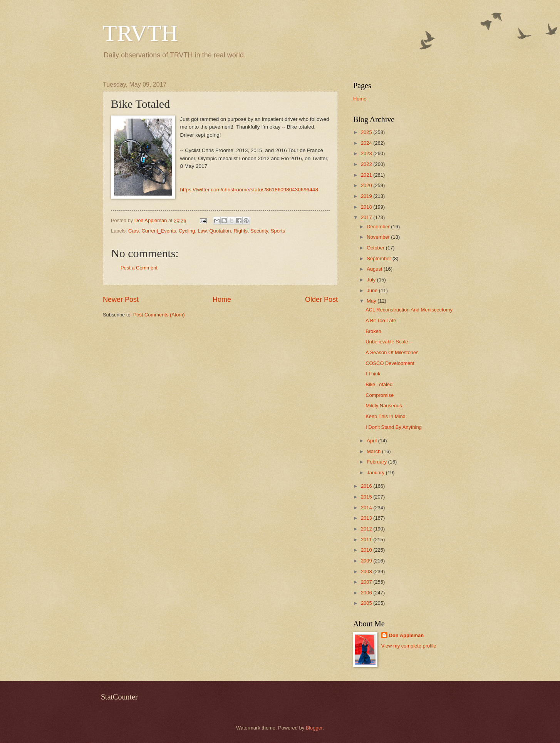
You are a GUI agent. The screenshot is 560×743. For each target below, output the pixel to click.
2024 (367, 143)
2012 (367, 529)
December (379, 227)
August (375, 269)
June (373, 290)
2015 (367, 497)
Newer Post (121, 300)
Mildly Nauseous (384, 406)
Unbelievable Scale (387, 342)
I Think (373, 374)
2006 (367, 593)
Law (202, 231)
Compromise (380, 395)
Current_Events (158, 231)
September (380, 259)
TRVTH (140, 33)
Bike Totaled (379, 384)
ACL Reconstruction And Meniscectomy (409, 310)
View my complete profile (409, 646)
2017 (367, 217)
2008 (367, 571)
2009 (367, 561)
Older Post (321, 300)
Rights (241, 231)
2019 (367, 196)
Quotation (220, 231)
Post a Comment (139, 268)
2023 (367, 153)
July (372, 280)
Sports (278, 231)
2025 (367, 132)
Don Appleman (406, 635)
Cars (133, 231)
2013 (367, 518)
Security (259, 231)
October (376, 248)
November (379, 237)
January (376, 473)
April (372, 441)
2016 (367, 486)
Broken (373, 331)
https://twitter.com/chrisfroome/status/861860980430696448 (249, 190)
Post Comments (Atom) (159, 315)
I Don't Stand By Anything (394, 427)
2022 (367, 164)
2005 (367, 603)
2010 (367, 550)
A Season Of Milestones (392, 352)
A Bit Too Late (381, 320)
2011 (367, 540)
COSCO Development (390, 363)
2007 (367, 582)
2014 (367, 508)
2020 (367, 185)
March (374, 451)
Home (222, 300)
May (372, 301)
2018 (367, 207)
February (377, 462)
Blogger (314, 728)
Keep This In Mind (386, 416)
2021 (367, 175)
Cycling (187, 231)
